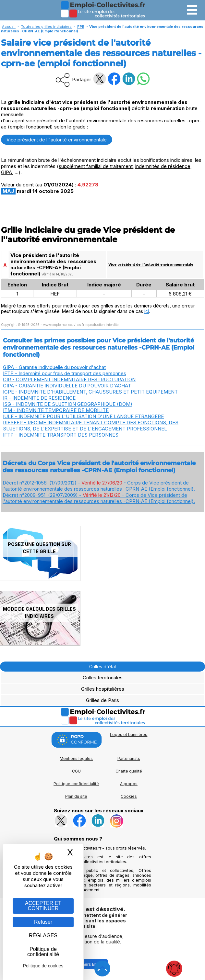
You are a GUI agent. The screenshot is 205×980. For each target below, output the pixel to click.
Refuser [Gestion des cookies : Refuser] (43, 922)
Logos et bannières (129, 735)
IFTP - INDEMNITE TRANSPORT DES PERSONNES (61, 435)
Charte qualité (129, 771)
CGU (76, 771)
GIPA (6, 172)
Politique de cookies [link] (43, 966)
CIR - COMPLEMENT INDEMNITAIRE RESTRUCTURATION (69, 379)
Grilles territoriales (103, 678)
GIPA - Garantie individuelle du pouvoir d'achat (54, 367)
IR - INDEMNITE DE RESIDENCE (39, 398)
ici (147, 311)
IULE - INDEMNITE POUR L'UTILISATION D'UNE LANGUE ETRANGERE (83, 416)
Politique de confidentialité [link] (43, 952)
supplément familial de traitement (96, 166)
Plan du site (76, 796)
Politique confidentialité (76, 784)
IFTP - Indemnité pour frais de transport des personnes (65, 373)
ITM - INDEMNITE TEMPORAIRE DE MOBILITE (56, 410)
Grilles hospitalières (103, 689)
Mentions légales (76, 758)
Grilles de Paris (102, 700)
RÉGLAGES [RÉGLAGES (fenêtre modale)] (43, 935)
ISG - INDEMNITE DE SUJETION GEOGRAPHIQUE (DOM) (68, 404)
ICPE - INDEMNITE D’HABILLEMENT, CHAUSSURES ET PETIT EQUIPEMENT (90, 392)
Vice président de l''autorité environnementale (57, 140)
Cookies (129, 796)
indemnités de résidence (163, 166)
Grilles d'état (103, 667)
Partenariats (129, 758)
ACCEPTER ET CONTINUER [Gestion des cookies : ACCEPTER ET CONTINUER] (43, 906)
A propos (129, 784)
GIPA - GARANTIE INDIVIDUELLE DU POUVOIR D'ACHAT (67, 386)
